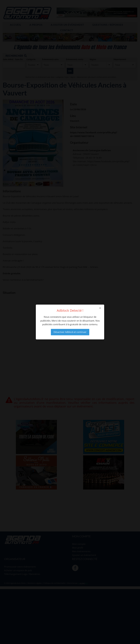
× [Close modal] (100, 308)
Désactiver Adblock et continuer (70, 332)
